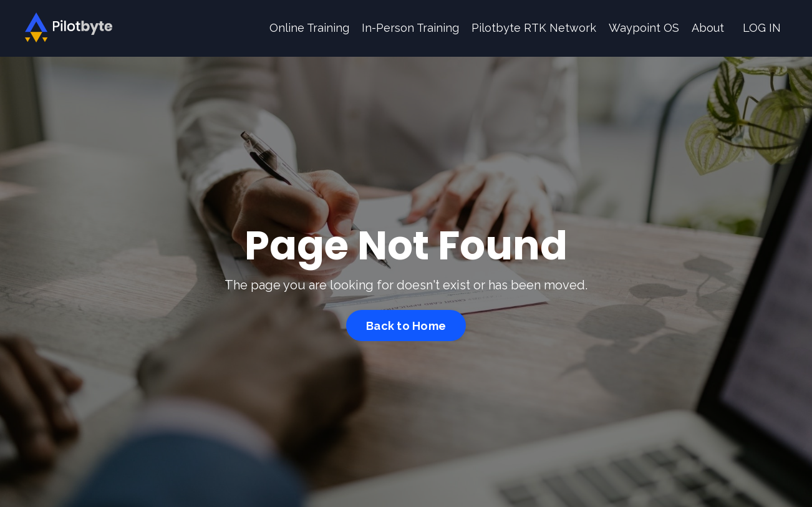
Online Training (309, 28)
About (708, 28)
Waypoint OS (644, 28)
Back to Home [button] (406, 326)
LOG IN (762, 28)
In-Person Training (410, 28)
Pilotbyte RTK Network (534, 28)
